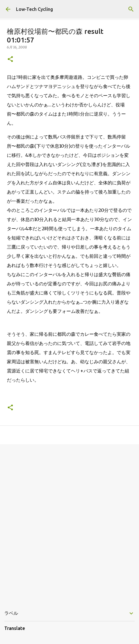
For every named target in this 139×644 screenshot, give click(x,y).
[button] (10, 59)
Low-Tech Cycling (34, 9)
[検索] (131, 9)
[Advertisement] (69, 522)
